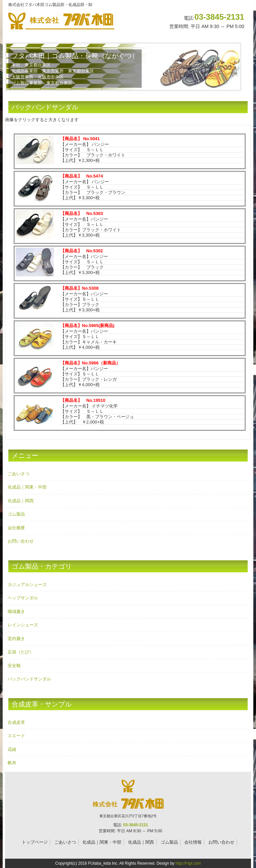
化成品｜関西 (21, 501)
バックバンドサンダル (29, 679)
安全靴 (14, 666)
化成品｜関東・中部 (27, 487)
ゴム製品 (16, 514)
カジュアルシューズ (27, 585)
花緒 (12, 749)
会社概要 (16, 528)
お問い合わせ (21, 541)
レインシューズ (23, 625)
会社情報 (193, 842)
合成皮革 (16, 722)
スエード (16, 736)
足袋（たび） (21, 652)
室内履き (16, 639)
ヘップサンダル (23, 598)
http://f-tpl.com (188, 863)
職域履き (16, 612)
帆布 (12, 763)
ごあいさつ (18, 474)
